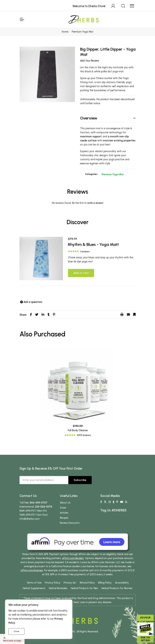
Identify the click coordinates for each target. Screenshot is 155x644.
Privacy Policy (53, 583)
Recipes (64, 518)
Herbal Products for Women (117, 588)
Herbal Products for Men (84, 588)
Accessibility (122, 583)
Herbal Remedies (58, 588)
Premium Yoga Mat (113, 174)
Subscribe (80, 480)
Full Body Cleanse (78, 430)
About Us (65, 503)
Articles (64, 513)
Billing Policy (105, 583)
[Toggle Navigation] (22, 19)
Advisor (145, 618)
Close (16, 631)
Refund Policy (87, 583)
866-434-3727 (39, 503)
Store (63, 508)
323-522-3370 (44, 507)
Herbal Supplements (34, 588)
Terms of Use (34, 583)
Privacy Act (70, 583)
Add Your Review (90, 61)
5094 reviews (84, 435)
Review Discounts (70, 523)
